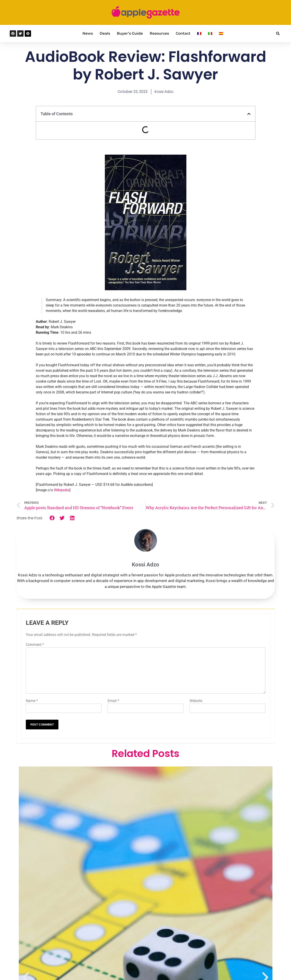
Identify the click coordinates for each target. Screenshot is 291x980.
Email (113, 701)
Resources (159, 33)
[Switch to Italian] (210, 34)
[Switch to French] (199, 34)
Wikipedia (62, 490)
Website (196, 701)
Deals (105, 33)
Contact (183, 33)
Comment (35, 645)
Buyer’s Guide (130, 33)
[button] (278, 34)
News (88, 33)
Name (32, 701)
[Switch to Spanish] (221, 34)
